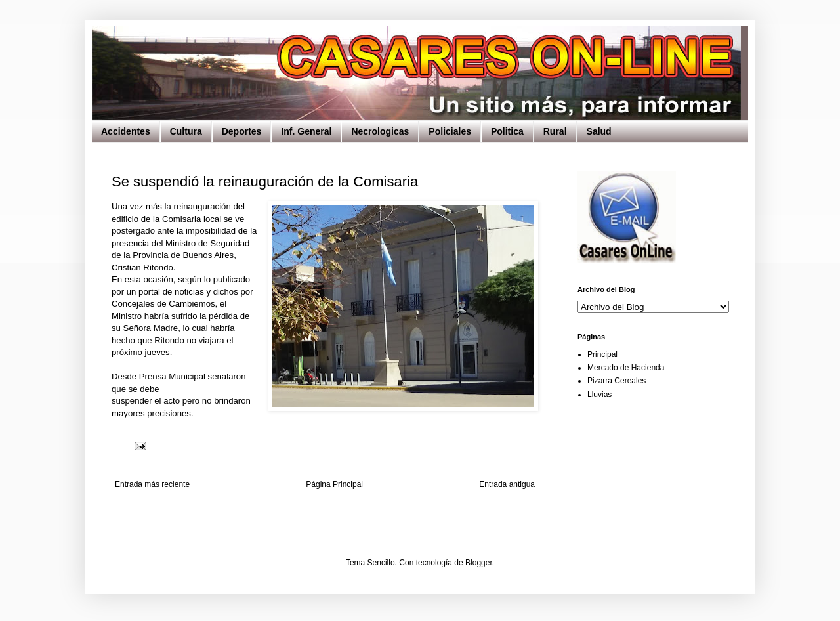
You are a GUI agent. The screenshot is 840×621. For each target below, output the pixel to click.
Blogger (479, 563)
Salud (599, 131)
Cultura (186, 131)
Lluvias (599, 395)
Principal (602, 354)
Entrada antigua (507, 484)
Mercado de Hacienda (626, 368)
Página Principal (334, 484)
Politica (507, 131)
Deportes (242, 131)
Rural (555, 131)
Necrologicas (380, 131)
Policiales (450, 131)
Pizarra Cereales (617, 381)
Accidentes (126, 131)
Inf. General (306, 131)
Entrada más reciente (152, 484)
